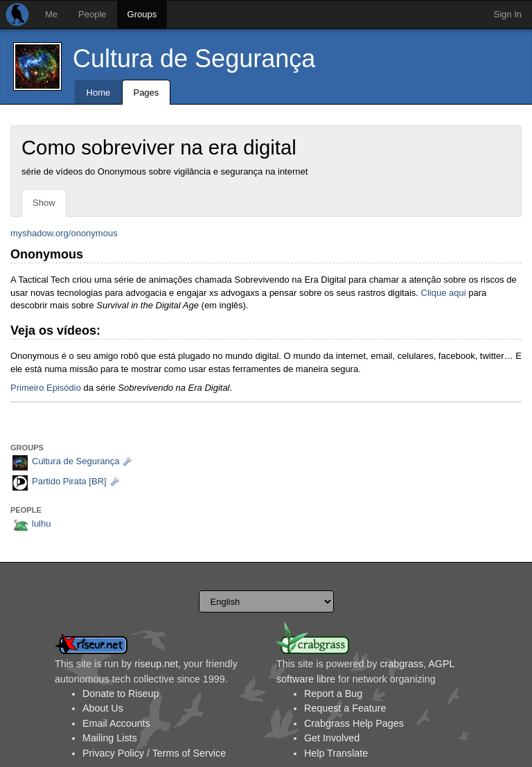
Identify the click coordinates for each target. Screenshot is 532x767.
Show (44, 203)
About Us (103, 708)
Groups (142, 14)
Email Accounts (116, 723)
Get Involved (332, 738)
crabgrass (401, 664)
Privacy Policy (113, 753)
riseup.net (156, 664)
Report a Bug (333, 694)
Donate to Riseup (121, 694)
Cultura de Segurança (194, 59)
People (92, 14)
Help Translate (336, 753)
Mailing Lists (110, 738)
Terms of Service (189, 753)
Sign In (508, 14)
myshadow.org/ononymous (64, 233)
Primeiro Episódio (46, 388)
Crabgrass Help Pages (354, 723)
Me (51, 14)
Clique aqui (444, 293)
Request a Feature (345, 708)
